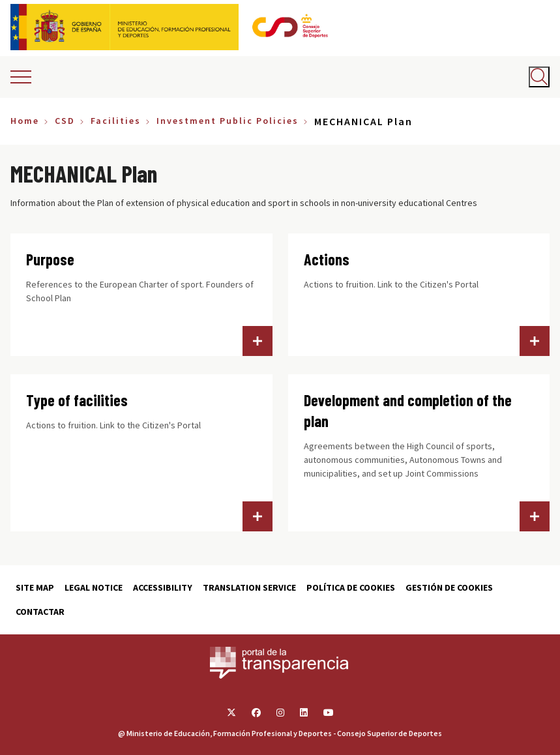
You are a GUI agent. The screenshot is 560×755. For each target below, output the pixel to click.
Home (25, 121)
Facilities (116, 121)
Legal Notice (94, 587)
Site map (35, 587)
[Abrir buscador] (539, 77)
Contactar (40, 612)
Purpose (50, 259)
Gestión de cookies (449, 587)
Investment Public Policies (228, 121)
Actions (327, 259)
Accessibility (163, 587)
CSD (65, 121)
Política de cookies (351, 587)
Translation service (249, 587)
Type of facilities (77, 400)
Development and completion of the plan (408, 410)
